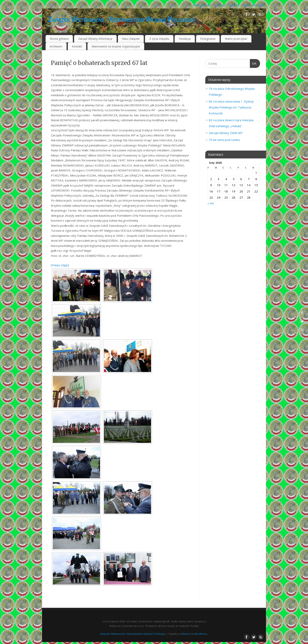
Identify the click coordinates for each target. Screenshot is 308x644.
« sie (211, 203)
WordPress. (201, 634)
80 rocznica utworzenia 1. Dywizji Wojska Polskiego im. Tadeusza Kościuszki (231, 107)
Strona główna (59, 39)
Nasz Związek (202, 5)
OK (253, 64)
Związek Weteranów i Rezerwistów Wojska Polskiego (121, 19)
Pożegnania (208, 39)
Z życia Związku (159, 39)
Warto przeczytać (253, 5)
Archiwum (56, 46)
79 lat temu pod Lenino (224, 140)
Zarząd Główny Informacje (95, 39)
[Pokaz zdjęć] (60, 265)
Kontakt (234, 5)
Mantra (186, 634)
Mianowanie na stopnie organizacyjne (116, 46)
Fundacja (220, 5)
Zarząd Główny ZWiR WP (226, 133)
